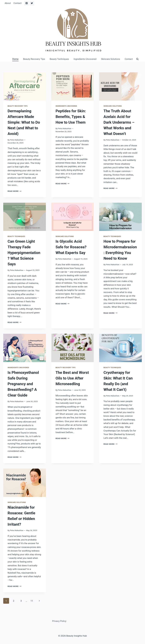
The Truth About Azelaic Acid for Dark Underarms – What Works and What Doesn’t (119, 122)
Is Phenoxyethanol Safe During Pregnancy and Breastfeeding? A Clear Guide (23, 384)
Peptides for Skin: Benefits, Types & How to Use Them (71, 117)
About (8, 3)
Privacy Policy (59, 621)
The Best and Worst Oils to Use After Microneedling (72, 378)
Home (15, 59)
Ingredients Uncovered (85, 59)
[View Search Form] (137, 59)
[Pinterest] (27, 3)
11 (32, 601)
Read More (14, 191)
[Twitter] (32, 3)
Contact (18, 3)
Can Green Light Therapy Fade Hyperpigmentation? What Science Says (24, 253)
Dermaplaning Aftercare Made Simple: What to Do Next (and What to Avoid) (24, 122)
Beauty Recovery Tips (34, 59)
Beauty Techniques (59, 59)
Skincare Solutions (111, 59)
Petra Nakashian (17, 140)
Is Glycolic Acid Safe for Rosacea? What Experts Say (71, 247)
